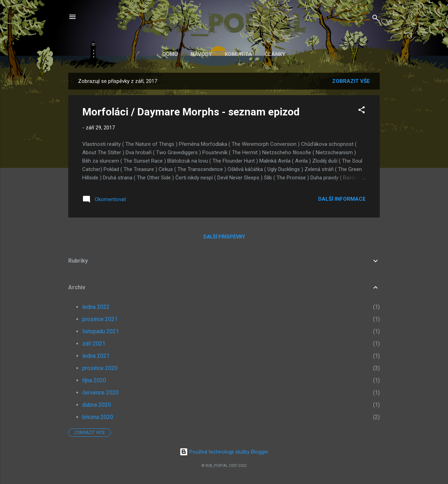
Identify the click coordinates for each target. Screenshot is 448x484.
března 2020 (98, 417)
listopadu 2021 (101, 331)
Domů (170, 54)
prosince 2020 (100, 368)
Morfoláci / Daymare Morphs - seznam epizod (191, 112)
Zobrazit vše (351, 81)
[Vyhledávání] (376, 19)
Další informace (342, 199)
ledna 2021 (96, 356)
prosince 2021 (100, 319)
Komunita (238, 54)
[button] (362, 111)
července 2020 (100, 393)
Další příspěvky (224, 237)
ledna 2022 (96, 307)
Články (275, 54)
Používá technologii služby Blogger (224, 452)
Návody (201, 54)
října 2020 (94, 380)
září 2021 (94, 344)
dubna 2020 (97, 405)
